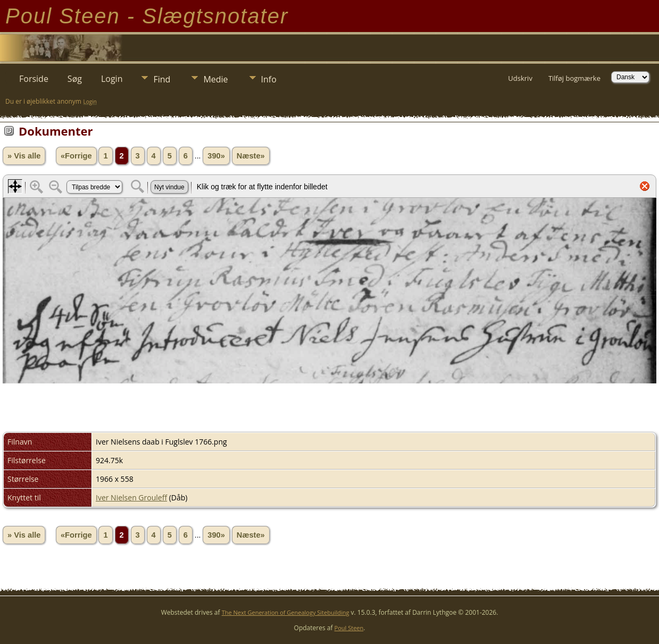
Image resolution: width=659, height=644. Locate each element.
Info (269, 79)
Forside (34, 79)
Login (112, 79)
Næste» (251, 156)
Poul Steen (349, 628)
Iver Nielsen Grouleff (131, 497)
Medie (215, 79)
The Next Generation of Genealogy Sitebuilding (286, 612)
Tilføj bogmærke (574, 78)
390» (216, 156)
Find (162, 79)
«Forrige (76, 156)
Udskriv (520, 78)
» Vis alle (24, 156)
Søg (75, 79)
